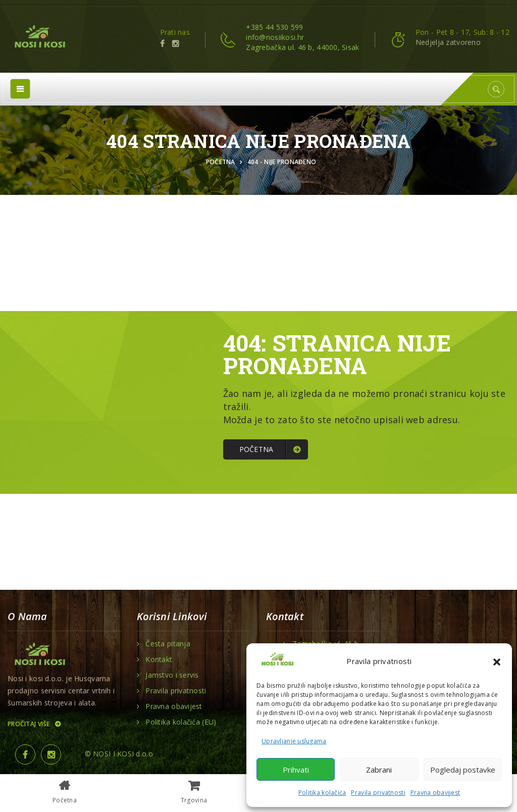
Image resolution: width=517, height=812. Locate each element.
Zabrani (379, 770)
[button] (497, 661)
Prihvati (296, 770)
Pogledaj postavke (463, 770)
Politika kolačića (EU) (181, 722)
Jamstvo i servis (172, 675)
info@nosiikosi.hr (275, 37)
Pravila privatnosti (378, 793)
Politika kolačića (322, 793)
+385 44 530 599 (274, 27)
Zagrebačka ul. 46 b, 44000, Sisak (302, 47)
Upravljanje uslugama (294, 741)
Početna (222, 162)
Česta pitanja (168, 644)
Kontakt (159, 659)
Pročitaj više (34, 724)
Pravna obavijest (435, 793)
